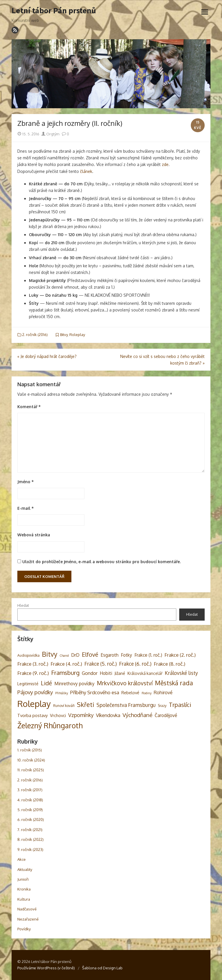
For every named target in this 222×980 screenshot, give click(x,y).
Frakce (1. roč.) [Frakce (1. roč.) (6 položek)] (148, 655)
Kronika (24, 889)
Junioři (23, 879)
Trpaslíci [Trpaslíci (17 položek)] (180, 705)
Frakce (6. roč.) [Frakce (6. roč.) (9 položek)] (135, 664)
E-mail (26, 508)
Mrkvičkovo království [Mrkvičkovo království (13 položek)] (125, 683)
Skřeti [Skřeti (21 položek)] (86, 704)
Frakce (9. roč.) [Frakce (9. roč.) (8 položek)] (33, 673)
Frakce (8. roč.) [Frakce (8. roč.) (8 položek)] (170, 664)
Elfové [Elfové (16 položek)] (90, 654)
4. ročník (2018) (30, 800)
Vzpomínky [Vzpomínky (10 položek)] (81, 715)
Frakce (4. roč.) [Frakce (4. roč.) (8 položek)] (66, 664)
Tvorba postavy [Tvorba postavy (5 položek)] (33, 715)
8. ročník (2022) (30, 839)
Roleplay (77, 335)
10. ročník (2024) (31, 760)
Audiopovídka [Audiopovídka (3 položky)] (28, 655)
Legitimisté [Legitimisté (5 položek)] (28, 684)
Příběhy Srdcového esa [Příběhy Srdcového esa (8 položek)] (95, 692)
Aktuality (25, 869)
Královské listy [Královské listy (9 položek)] (181, 673)
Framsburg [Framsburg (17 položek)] (65, 673)
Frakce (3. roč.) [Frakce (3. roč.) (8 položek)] (33, 664)
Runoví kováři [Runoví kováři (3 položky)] (64, 705)
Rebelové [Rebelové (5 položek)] (130, 692)
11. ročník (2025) (31, 770)
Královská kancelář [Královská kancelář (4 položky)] (145, 673)
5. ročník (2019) (30, 810)
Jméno (26, 482)
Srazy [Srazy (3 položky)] (162, 705)
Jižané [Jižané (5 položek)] (120, 673)
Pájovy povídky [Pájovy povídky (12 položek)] (35, 692)
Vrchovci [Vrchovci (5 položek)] (58, 715)
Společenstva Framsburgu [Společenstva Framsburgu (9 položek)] (126, 705)
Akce (22, 859)
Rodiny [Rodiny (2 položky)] (147, 693)
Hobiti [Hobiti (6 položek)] (106, 673)
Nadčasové (27, 909)
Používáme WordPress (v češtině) (46, 968)
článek (86, 171)
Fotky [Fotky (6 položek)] (126, 655)
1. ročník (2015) (30, 750)
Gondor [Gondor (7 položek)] (90, 673)
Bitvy (64, 335)
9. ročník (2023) (30, 850)
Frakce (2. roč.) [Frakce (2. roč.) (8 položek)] (180, 655)
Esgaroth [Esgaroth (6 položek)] (110, 655)
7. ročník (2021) (30, 830)
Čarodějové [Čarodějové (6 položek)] (166, 715)
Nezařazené (28, 919)
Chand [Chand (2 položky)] (64, 656)
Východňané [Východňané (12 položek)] (137, 715)
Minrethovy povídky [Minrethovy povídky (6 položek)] (74, 684)
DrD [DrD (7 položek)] (75, 655)
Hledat (23, 605)
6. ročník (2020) (31, 820)
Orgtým (50, 134)
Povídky (24, 929)
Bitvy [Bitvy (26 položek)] (50, 654)
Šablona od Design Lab (102, 968)
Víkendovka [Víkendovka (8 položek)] (108, 715)
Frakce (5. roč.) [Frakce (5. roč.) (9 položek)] (101, 664)
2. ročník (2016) (35, 335)
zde (165, 164)
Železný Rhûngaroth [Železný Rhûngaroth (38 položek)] (50, 725)
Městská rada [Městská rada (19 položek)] (174, 683)
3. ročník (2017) (30, 790)
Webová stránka (34, 535)
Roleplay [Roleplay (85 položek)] (34, 704)
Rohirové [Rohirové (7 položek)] (163, 692)
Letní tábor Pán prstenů (54, 11)
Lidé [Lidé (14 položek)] (46, 683)
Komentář (29, 407)
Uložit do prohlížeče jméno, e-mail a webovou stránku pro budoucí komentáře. (101, 562)
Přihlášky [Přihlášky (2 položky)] (62, 693)
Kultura (24, 899)
